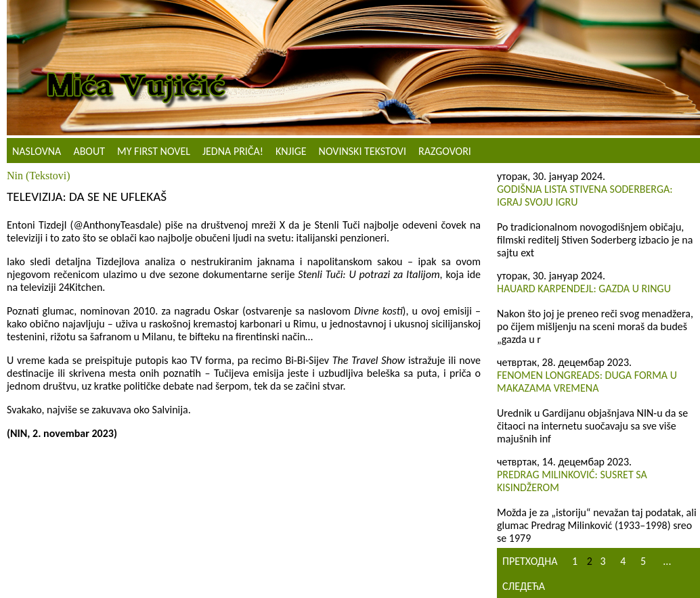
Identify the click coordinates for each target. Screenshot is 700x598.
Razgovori (445, 151)
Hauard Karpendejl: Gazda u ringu (584, 289)
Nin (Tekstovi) (39, 176)
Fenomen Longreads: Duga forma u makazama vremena (587, 382)
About (89, 151)
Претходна (530, 561)
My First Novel (154, 151)
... (667, 561)
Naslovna (37, 151)
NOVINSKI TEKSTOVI (363, 151)
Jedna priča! (233, 151)
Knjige (291, 151)
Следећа (524, 586)
